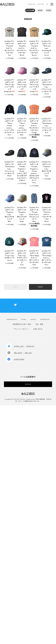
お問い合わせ (38, 329)
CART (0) (31, 4)
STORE (24, 319)
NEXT (40, 287)
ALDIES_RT (30, 346)
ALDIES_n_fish (19, 346)
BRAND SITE (45, 319)
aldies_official (18, 353)
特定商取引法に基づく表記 (22, 324)
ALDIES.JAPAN (19, 359)
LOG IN (40, 4)
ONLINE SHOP (12, 319)
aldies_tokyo (28, 353)
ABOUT (33, 319)
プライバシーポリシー (21, 329)
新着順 (49, 10)
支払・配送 (39, 324)
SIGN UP (28, 384)
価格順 (40, 10)
